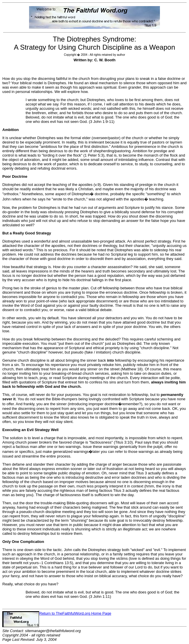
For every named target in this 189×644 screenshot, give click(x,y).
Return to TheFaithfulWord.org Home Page (75, 613)
